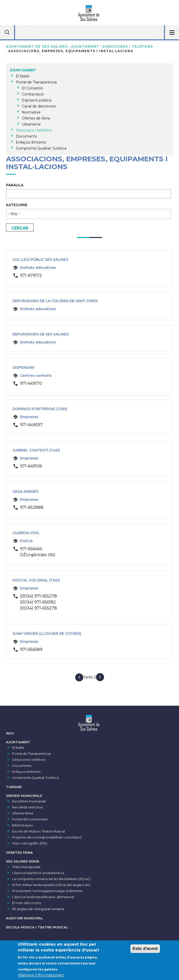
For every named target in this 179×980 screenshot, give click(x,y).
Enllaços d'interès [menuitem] (31, 142)
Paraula (15, 185)
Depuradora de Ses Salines (41, 334)
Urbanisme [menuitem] (31, 124)
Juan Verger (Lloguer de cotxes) (47, 634)
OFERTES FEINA (19, 853)
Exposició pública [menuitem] (37, 100)
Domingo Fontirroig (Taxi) (40, 409)
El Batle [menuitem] (23, 76)
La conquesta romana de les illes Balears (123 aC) (51, 879)
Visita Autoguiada (26, 867)
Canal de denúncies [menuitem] (39, 106)
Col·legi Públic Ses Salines (40, 260)
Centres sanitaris (36, 376)
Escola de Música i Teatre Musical (38, 831)
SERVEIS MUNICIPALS (24, 796)
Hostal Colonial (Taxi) (36, 580)
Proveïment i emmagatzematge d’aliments (47, 891)
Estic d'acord (145, 950)
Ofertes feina (23, 813)
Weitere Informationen (41, 976)
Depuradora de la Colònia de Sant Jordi (55, 301)
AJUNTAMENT (85, 46)
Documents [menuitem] (26, 136)
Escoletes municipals (29, 801)
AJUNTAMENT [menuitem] (23, 70)
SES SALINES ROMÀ (23, 861)
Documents (22, 766)
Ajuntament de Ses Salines (37, 46)
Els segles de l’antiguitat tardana (38, 909)
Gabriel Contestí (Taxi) (36, 450)
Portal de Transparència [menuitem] (36, 82)
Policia (26, 541)
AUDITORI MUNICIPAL (24, 918)
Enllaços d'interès (26, 772)
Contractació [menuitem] (33, 94)
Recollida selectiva (27, 807)
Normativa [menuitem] (31, 112)
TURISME (14, 787)
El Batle (18, 748)
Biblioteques (22, 825)
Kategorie (17, 205)
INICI (10, 733)
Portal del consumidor (30, 819)
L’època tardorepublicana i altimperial (43, 897)
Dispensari (23, 367)
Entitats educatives (38, 268)
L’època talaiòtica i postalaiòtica (38, 873)
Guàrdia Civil (26, 533)
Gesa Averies (25, 492)
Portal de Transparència (31, 754)
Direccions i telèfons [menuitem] (33, 130)
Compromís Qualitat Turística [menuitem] (41, 148)
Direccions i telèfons (128, 46)
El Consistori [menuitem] (32, 88)
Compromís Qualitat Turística (35, 778)
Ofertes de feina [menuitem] (36, 118)
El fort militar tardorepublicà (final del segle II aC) (51, 885)
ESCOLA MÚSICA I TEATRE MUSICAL (37, 927)
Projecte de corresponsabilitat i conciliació (47, 837)
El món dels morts (26, 903)
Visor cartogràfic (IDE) (30, 843)
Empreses (29, 417)
